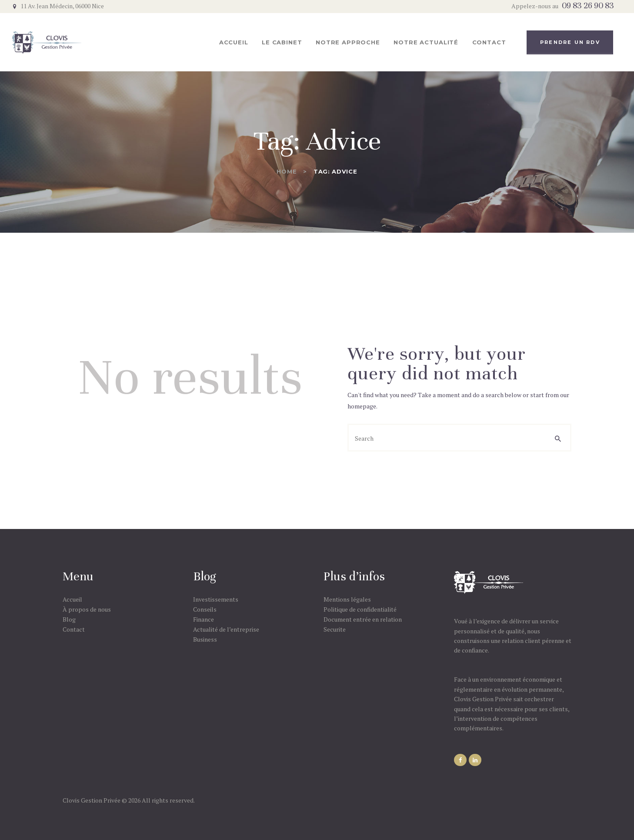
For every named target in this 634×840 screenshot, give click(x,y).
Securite (335, 629)
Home (287, 171)
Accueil (72, 599)
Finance (204, 619)
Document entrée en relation (363, 619)
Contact (74, 629)
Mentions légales (347, 599)
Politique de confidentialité (360, 609)
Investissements (216, 599)
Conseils (205, 609)
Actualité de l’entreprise (226, 629)
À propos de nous (87, 609)
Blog (69, 619)
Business (205, 639)
